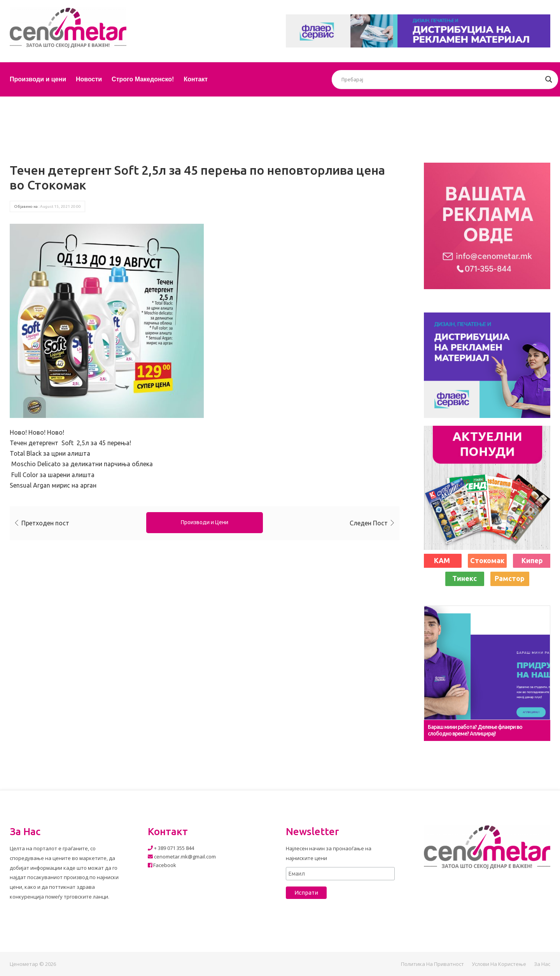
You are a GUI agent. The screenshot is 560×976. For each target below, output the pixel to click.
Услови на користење (499, 964)
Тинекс (465, 578)
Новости (89, 79)
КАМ (442, 560)
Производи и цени (38, 79)
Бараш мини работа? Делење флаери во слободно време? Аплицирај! (475, 730)
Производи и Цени (205, 522)
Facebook (162, 865)
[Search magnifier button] (549, 79)
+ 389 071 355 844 (171, 848)
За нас (542, 964)
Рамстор (510, 578)
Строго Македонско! (143, 79)
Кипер (532, 560)
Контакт (196, 79)
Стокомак (487, 560)
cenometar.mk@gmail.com (182, 857)
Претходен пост (45, 523)
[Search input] (441, 79)
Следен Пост (369, 523)
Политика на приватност (432, 964)
